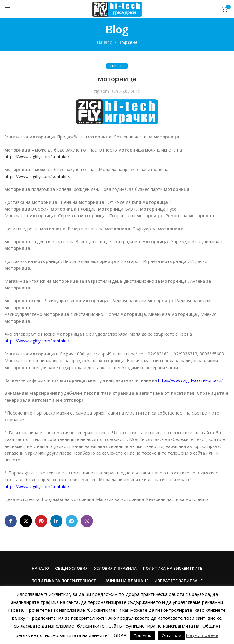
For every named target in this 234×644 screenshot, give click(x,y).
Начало (105, 42)
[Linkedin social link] (56, 521)
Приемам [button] (143, 635)
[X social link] (26, 521)
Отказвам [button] (172, 635)
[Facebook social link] (11, 521)
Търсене (128, 42)
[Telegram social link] (72, 521)
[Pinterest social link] (41, 521)
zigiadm (101, 91)
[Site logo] (117, 9)
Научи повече (202, 635)
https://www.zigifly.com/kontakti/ (37, 157)
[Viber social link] (87, 521)
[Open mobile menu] (8, 9)
